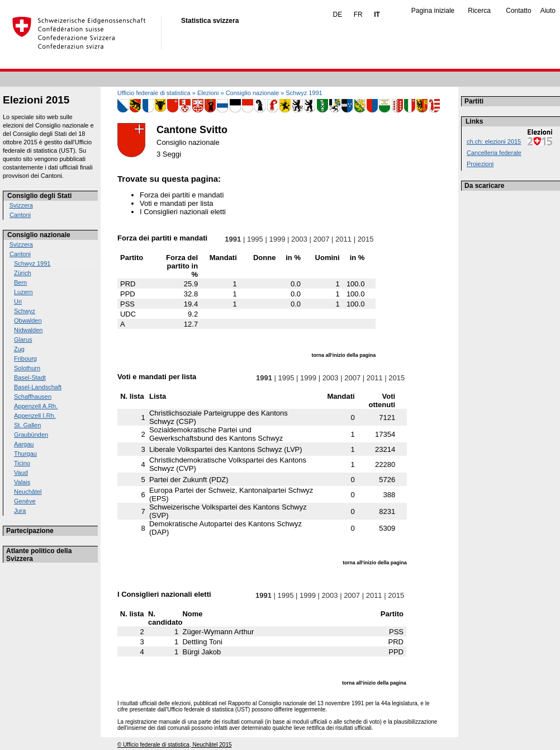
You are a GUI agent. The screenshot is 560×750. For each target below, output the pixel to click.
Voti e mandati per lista (177, 203)
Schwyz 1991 (32, 263)
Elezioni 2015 (36, 100)
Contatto (518, 11)
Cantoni (20, 215)
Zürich (23, 273)
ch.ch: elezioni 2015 (494, 141)
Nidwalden (28, 330)
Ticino (22, 463)
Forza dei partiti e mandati (182, 195)
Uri (18, 301)
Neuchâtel (28, 492)
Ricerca (479, 11)
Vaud (21, 473)
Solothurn (27, 368)
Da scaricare (484, 186)
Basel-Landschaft (38, 387)
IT (377, 15)
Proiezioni (480, 164)
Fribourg (25, 359)
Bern (20, 282)
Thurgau (25, 454)
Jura (20, 511)
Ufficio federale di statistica (154, 93)
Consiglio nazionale (39, 235)
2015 (366, 239)
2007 (321, 239)
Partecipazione (30, 531)
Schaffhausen (33, 397)
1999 (277, 239)
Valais (22, 482)
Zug (19, 349)
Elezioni (208, 93)
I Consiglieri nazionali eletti (183, 212)
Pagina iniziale (433, 11)
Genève (25, 501)
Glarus (23, 339)
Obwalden (28, 320)
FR (358, 15)
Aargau (24, 444)
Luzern (23, 292)
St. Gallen (27, 425)
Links (474, 121)
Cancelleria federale (494, 153)
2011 (343, 239)
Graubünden (31, 435)
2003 (299, 239)
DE (338, 15)
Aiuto (548, 11)
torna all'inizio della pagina (344, 355)
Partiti (474, 101)
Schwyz (25, 311)
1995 (255, 239)
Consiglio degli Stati (39, 196)
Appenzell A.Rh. (36, 406)
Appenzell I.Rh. (35, 416)
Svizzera (21, 205)
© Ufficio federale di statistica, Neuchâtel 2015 (175, 745)
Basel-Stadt (30, 378)
